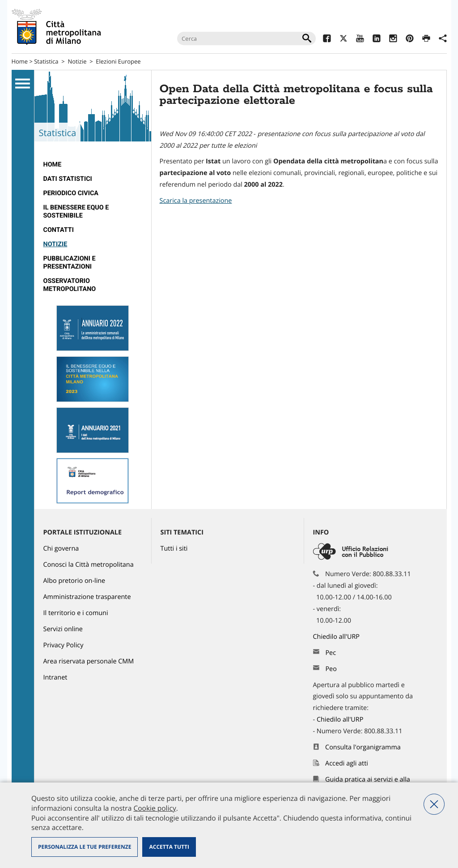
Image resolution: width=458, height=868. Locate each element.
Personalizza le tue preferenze (85, 847)
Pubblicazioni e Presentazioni (70, 263)
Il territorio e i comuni (76, 613)
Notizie (77, 61)
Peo (331, 669)
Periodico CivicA (71, 193)
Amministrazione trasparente (87, 597)
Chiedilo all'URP (337, 637)
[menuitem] (93, 165)
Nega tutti (434, 804)
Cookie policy (155, 808)
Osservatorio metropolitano (70, 285)
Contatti (59, 230)
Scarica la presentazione (196, 201)
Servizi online (63, 629)
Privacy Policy (64, 645)
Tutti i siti (174, 549)
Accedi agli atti (347, 763)
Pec (331, 653)
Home (20, 61)
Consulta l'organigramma (363, 747)
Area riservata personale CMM (89, 661)
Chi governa (61, 549)
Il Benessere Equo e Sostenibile (76, 212)
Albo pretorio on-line (74, 581)
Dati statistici (68, 179)
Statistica (46, 61)
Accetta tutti (169, 847)
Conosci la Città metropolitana (89, 565)
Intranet (55, 678)
